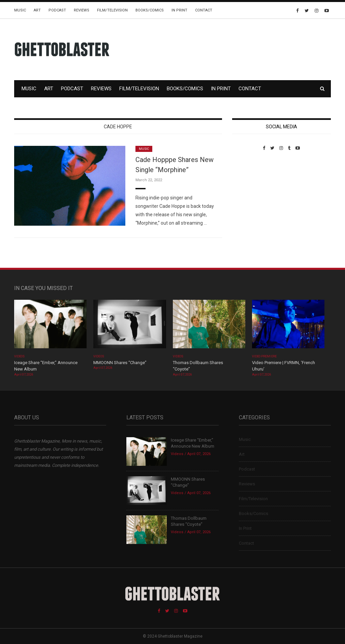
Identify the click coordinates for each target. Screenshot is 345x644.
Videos (19, 356)
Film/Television (112, 10)
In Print (179, 10)
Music (20, 10)
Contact (204, 10)
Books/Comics (150, 10)
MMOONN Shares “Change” (120, 363)
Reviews (82, 10)
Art (37, 10)
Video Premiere (264, 356)
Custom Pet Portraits (252, 197)
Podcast (57, 10)
